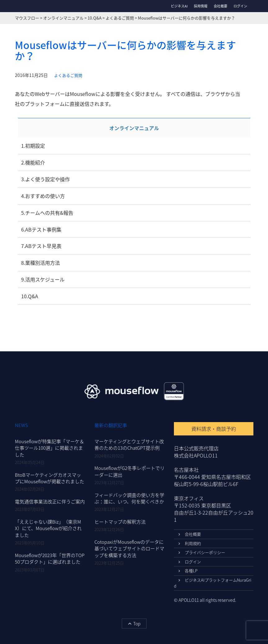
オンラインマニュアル (134, 128)
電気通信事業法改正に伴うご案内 (50, 502)
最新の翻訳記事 (111, 425)
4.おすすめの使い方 (43, 196)
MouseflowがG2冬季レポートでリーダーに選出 (129, 471)
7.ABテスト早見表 (41, 246)
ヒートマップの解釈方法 (120, 522)
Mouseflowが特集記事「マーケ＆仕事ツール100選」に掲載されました (50, 448)
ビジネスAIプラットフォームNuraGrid (213, 583)
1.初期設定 (33, 146)
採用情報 (201, 6)
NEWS (21, 425)
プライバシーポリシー (202, 552)
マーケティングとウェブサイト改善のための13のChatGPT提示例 (129, 445)
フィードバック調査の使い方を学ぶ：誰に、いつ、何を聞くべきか (129, 498)
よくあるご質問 (68, 75)
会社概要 (220, 6)
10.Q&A (30, 296)
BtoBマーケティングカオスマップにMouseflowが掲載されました (50, 478)
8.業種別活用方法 (41, 263)
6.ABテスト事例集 (41, 229)
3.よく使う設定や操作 (45, 179)
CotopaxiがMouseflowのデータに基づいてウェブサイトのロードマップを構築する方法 (129, 549)
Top (134, 624)
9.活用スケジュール (43, 279)
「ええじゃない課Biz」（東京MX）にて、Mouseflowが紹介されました (48, 528)
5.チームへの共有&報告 (47, 213)
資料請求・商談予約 (214, 429)
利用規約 (190, 543)
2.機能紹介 (33, 162)
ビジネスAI (179, 6)
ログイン (240, 6)
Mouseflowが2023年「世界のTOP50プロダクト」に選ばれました (50, 558)
